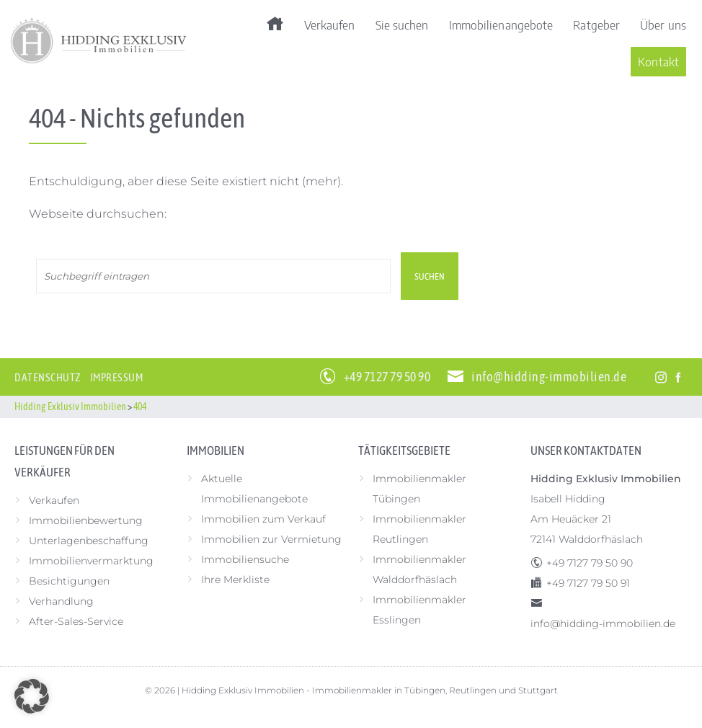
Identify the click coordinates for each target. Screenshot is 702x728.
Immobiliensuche (245, 559)
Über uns (663, 25)
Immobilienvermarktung (91, 561)
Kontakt (658, 61)
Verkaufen (330, 25)
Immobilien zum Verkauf (263, 519)
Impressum (117, 377)
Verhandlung (61, 601)
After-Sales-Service (76, 621)
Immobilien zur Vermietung (271, 539)
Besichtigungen (69, 581)
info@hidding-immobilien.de (549, 377)
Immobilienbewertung (86, 520)
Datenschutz (48, 377)
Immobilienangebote (501, 25)
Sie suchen (402, 25)
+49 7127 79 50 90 (387, 377)
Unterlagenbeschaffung (89, 541)
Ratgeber (596, 25)
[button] (32, 696)
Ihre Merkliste (235, 580)
